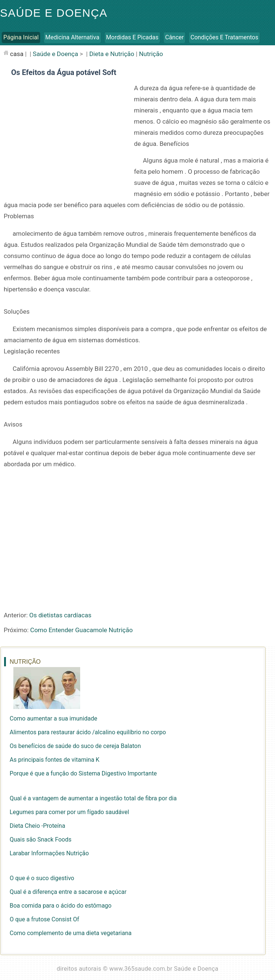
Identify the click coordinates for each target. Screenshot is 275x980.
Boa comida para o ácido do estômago (60, 906)
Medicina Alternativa (72, 37)
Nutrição (151, 54)
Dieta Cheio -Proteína (37, 826)
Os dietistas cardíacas (60, 615)
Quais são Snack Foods (40, 839)
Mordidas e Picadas (132, 37)
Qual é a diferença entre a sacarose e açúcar (68, 892)
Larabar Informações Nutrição (49, 853)
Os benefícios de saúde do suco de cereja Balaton (75, 746)
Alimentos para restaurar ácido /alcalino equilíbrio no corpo (88, 732)
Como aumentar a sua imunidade (53, 718)
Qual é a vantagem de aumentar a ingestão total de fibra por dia (93, 798)
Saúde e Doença (54, 13)
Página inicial (21, 37)
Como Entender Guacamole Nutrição (81, 630)
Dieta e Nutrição (112, 54)
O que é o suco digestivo (42, 878)
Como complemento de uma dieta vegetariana (71, 933)
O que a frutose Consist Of (44, 919)
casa (17, 54)
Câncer (174, 37)
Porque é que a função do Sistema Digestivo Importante (83, 773)
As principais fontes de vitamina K (55, 760)
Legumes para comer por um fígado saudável (69, 812)
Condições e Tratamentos (224, 37)
